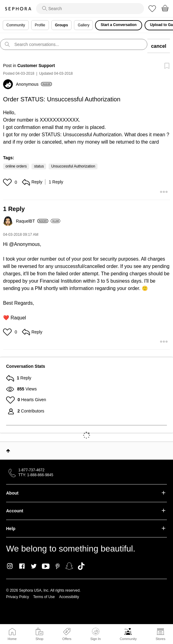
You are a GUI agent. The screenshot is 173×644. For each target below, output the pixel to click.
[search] (90, 9)
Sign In (95, 634)
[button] (8, 182)
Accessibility (69, 597)
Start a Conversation (118, 25)
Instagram (10, 566)
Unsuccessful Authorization (73, 166)
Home (12, 639)
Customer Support (36, 66)
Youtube (46, 567)
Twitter (34, 566)
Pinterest (58, 566)
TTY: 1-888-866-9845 (36, 475)
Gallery (83, 25)
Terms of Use (44, 597)
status (39, 166)
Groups (62, 25)
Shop (39, 639)
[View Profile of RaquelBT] (32, 221)
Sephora (18, 9)
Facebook (22, 566)
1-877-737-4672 (31, 470)
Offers (67, 639)
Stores (160, 639)
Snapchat (69, 566)
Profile (40, 25)
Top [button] (8, 451)
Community (128, 639)
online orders (16, 166)
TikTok (81, 566)
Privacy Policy (18, 597)
